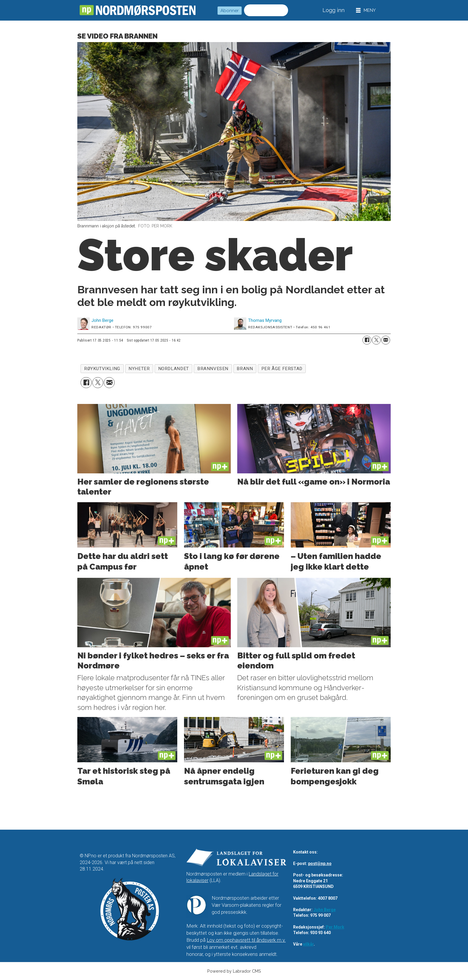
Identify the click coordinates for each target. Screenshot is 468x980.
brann (245, 369)
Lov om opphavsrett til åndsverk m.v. (246, 940)
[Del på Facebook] (367, 340)
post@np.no (320, 863)
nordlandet (174, 369)
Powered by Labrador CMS (234, 971)
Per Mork (335, 927)
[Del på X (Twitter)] (376, 340)
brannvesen (213, 369)
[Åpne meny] (366, 10)
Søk (244, 10)
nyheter (139, 369)
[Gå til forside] (138, 10)
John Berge (325, 910)
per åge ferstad (282, 369)
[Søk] (282, 10)
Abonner (230, 11)
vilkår (308, 944)
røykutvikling (102, 369)
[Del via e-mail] (386, 340)
